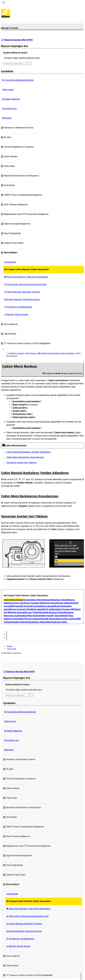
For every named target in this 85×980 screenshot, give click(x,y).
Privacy (10, 646)
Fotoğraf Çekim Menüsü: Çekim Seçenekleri (26, 269)
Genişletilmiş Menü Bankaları (38, 600)
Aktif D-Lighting (49, 609)
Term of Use (11, 649)
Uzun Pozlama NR (65, 609)
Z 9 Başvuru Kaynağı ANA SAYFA (17, 40)
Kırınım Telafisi (32, 613)
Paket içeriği (8, 90)
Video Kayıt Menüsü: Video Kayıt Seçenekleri (26, 277)
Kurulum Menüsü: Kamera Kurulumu (22, 299)
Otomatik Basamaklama (51, 619)
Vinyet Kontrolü (18, 613)
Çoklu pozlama (69, 619)
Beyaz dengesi (48, 606)
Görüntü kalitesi (63, 603)
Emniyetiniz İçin (9, 109)
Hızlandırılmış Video (35, 622)
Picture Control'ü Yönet (21, 609)
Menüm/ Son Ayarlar (16, 314)
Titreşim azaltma (32, 619)
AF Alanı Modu (58, 616)
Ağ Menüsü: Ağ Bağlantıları (18, 307)
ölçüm (25, 616)
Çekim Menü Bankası (14, 600)
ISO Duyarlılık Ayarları (30, 606)
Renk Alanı (37, 609)
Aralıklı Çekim (19, 622)
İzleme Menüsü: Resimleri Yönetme (22, 292)
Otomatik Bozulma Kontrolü (52, 613)
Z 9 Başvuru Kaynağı (16, 353)
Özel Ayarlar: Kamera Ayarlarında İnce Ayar (25, 284)
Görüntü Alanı (49, 603)
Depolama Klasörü (60, 600)
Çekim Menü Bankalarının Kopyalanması (25, 457)
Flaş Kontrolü (34, 616)
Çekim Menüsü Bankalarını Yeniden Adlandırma (29, 452)
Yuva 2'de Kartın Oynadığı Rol (29, 603)
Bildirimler (7, 118)
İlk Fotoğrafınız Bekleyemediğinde (18, 80)
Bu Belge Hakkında (11, 99)
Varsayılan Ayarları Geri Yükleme (21, 463)
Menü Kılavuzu (31, 353)
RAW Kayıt (15, 606)
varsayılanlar (10, 262)
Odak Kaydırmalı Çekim (56, 622)
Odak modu (46, 616)
